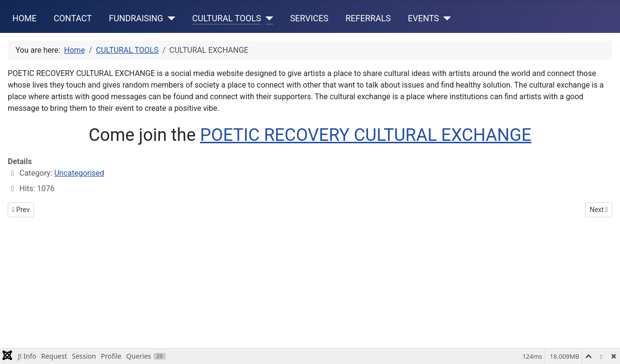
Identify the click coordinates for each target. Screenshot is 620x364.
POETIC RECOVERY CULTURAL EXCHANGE (366, 135)
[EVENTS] (445, 18)
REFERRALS (368, 18)
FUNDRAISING (136, 18)
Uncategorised (79, 173)
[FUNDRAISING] (169, 18)
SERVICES (309, 18)
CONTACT (73, 18)
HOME (25, 18)
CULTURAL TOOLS (227, 18)
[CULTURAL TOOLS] (267, 18)
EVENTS (423, 18)
